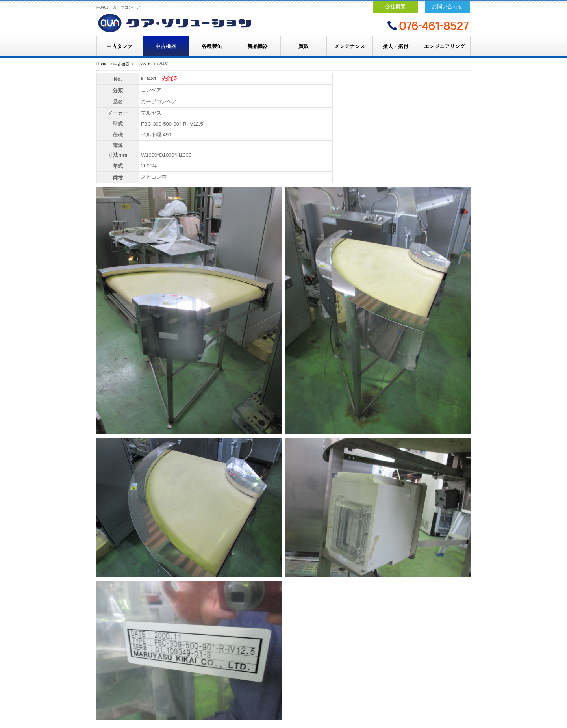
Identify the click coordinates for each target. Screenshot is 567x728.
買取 (304, 46)
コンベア (143, 64)
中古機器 (166, 46)
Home (102, 64)
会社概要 (395, 6)
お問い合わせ (447, 6)
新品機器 (258, 46)
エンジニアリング (445, 46)
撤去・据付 (396, 46)
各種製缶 (212, 46)
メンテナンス (350, 46)
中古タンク (120, 46)
